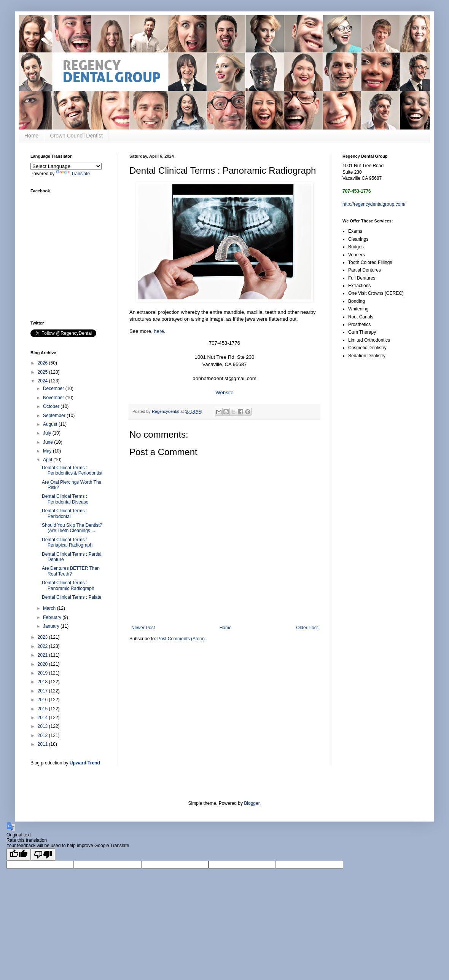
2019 (43, 673)
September (55, 416)
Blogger (252, 803)
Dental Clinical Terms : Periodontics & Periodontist (72, 470)
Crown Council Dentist (76, 136)
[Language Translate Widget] (66, 166)
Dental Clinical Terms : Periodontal (64, 513)
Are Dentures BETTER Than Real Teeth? (71, 571)
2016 (43, 700)
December (54, 388)
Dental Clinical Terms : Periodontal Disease (65, 499)
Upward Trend (85, 763)
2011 (43, 744)
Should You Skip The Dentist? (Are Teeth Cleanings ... (72, 528)
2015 (43, 709)
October (52, 406)
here (159, 331)
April (48, 460)
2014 (43, 718)
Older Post (307, 628)
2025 (43, 372)
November (54, 398)
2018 (43, 682)
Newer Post (143, 628)
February (53, 617)
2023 (43, 637)
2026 (43, 363)
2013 (43, 726)
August (51, 424)
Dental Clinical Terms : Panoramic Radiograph (68, 585)
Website (224, 392)
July (48, 433)
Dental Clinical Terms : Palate (72, 597)
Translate (73, 174)
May (48, 451)
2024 (43, 381)
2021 (43, 655)
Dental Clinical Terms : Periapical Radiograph (67, 542)
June (49, 442)
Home (31, 136)
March (50, 608)
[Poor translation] (43, 855)
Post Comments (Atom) (181, 639)
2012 (43, 735)
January (52, 626)
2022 (43, 646)
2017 (43, 691)
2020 (43, 664)
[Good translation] (19, 855)
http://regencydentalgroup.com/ (374, 204)
